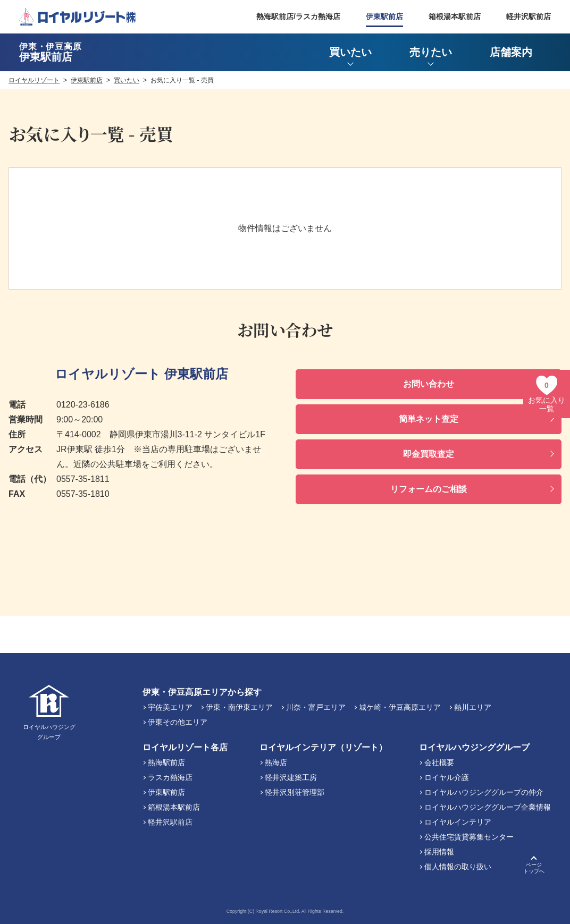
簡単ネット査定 (429, 419)
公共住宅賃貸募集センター (469, 837)
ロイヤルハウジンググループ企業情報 (488, 807)
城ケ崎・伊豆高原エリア (400, 707)
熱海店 (276, 762)
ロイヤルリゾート (34, 80)
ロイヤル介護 (447, 777)
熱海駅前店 (166, 762)
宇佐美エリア (170, 707)
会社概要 (439, 762)
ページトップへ (534, 868)
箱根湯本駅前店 (455, 16)
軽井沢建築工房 (291, 777)
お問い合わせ (429, 384)
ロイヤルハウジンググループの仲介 (484, 792)
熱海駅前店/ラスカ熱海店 (298, 16)
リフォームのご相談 (429, 489)
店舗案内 (511, 52)
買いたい (127, 80)
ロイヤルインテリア (458, 822)
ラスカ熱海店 (170, 777)
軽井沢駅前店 (529, 16)
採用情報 (439, 852)
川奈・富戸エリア (316, 707)
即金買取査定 (429, 454)
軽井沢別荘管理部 (295, 792)
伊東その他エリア (178, 722)
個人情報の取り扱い (458, 867)
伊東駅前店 (384, 16)
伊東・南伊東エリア (239, 707)
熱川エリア (473, 707)
